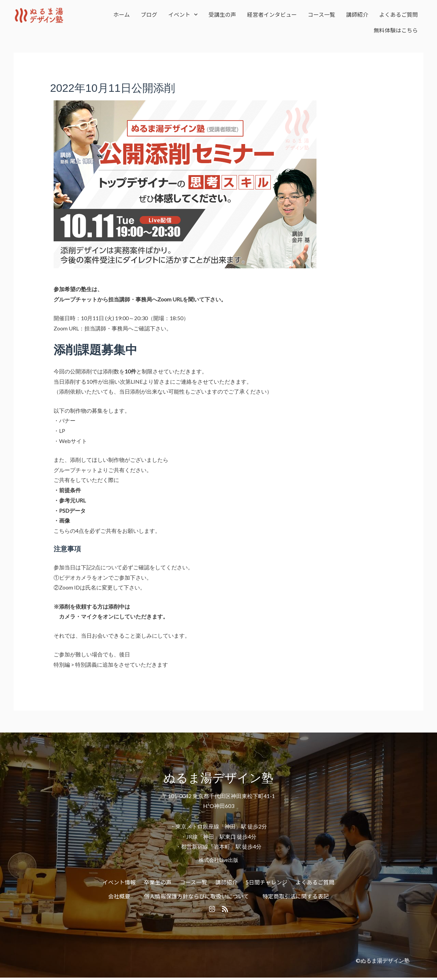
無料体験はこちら (396, 30)
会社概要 (119, 896)
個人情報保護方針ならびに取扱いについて (196, 896)
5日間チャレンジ (267, 882)
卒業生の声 (158, 882)
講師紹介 (357, 14)
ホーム (122, 14)
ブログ (149, 14)
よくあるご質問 (399, 14)
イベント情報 (119, 882)
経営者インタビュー (272, 14)
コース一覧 (322, 14)
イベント (183, 15)
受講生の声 (222, 14)
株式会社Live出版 (218, 860)
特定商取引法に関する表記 (296, 896)
